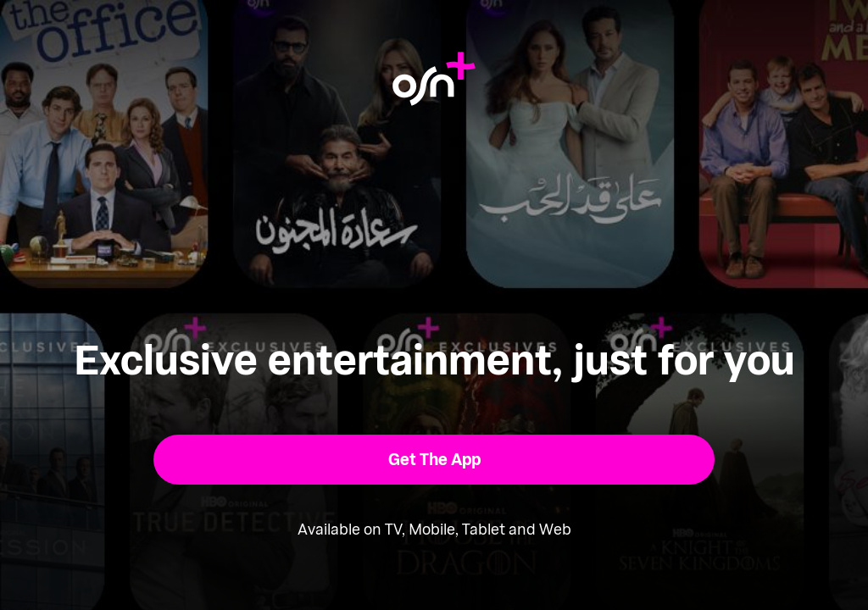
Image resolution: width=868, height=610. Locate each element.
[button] (434, 460)
